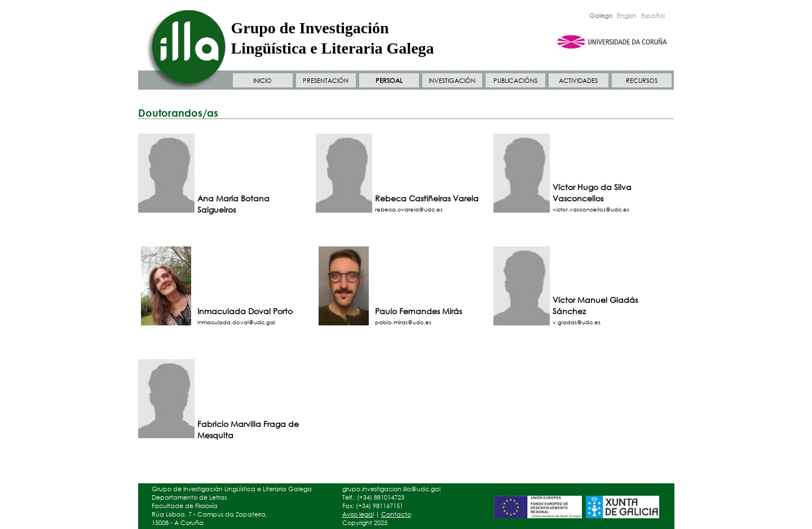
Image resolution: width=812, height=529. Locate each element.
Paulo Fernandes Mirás (418, 311)
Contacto (396, 514)
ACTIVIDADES (578, 81)
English (627, 16)
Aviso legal (358, 514)
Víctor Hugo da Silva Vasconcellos (592, 193)
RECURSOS (642, 81)
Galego (601, 16)
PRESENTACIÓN (326, 81)
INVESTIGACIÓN (452, 81)
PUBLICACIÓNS (515, 81)
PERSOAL (389, 81)
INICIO (262, 81)
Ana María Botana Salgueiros (233, 204)
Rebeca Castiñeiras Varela (427, 198)
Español (653, 16)
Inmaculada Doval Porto (245, 311)
